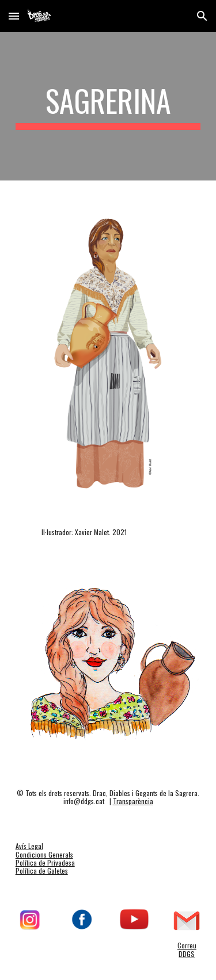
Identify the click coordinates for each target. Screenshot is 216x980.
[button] (14, 16)
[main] (108, 106)
